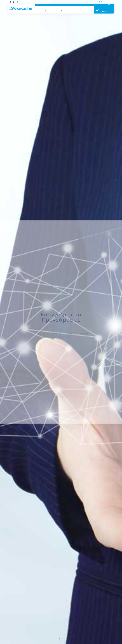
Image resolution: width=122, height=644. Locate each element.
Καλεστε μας (104, 9)
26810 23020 (103, 11)
